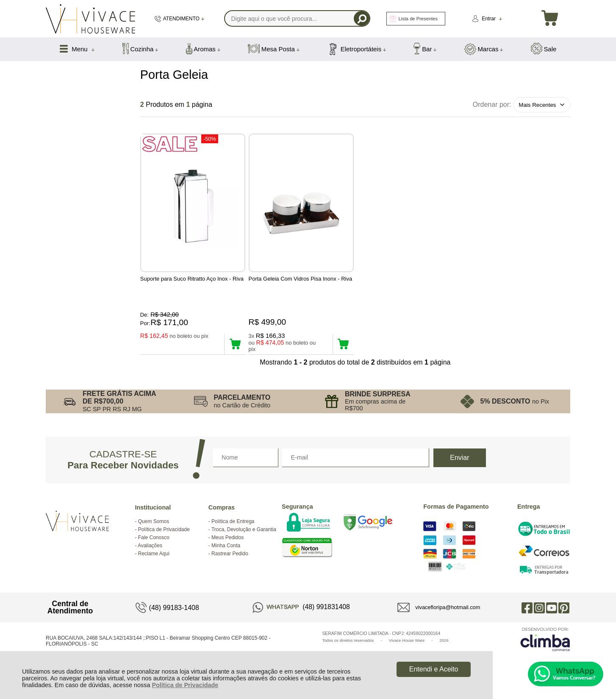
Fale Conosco (154, 547)
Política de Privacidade (185, 685)
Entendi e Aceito (434, 669)
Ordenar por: (492, 104)
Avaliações (150, 555)
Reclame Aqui (154, 563)
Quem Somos (154, 531)
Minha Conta (226, 555)
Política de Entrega (233, 531)
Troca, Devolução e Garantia (244, 539)
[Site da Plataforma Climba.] (545, 648)
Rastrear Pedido (230, 563)
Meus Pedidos (228, 547)
